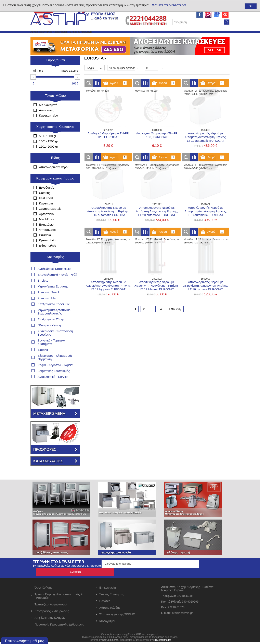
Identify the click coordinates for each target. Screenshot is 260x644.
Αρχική (38, 37)
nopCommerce (110, 642)
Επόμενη (175, 319)
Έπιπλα (43, 359)
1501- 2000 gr (48, 156)
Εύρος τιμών (55, 70)
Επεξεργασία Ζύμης (51, 329)
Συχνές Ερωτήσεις (112, 596)
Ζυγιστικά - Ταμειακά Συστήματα (51, 352)
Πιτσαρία (45, 245)
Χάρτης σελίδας (110, 609)
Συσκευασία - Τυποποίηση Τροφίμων (55, 343)
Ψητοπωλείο (47, 239)
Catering (45, 203)
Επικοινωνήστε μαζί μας (25, 641)
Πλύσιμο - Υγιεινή (49, 335)
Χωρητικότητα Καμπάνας (55, 137)
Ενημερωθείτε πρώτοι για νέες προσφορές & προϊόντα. (67, 575)
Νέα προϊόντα (79, 37)
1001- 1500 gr (48, 151)
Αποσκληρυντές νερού (54, 177)
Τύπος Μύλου (55, 105)
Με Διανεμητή (48, 115)
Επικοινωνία (137, 37)
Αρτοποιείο (46, 224)
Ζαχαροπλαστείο (50, 218)
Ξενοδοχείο (47, 197)
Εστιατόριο (46, 234)
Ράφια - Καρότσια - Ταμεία (55, 375)
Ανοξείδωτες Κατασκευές (54, 278)
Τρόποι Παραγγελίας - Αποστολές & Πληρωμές (59, 598)
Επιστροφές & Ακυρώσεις (52, 613)
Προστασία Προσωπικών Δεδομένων (59, 626)
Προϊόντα (56, 37)
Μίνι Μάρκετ (47, 229)
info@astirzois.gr (182, 615)
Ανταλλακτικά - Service (53, 386)
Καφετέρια (46, 213)
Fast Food (46, 208)
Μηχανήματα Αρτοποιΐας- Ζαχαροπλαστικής (54, 321)
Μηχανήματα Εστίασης (53, 296)
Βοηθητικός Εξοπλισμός (54, 381)
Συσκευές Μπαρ (48, 308)
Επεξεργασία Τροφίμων (54, 314)
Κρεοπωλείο (47, 250)
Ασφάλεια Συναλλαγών (50, 619)
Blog (98, 37)
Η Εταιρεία (115, 37)
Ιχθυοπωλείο (48, 255)
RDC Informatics (162, 642)
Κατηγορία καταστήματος (55, 188)
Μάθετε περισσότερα (169, 5)
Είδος (55, 168)
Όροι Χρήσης (43, 589)
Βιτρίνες (43, 290)
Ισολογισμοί (107, 623)
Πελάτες (105, 602)
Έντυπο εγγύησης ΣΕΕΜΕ (117, 616)
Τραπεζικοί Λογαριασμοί (51, 606)
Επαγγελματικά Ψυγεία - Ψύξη (58, 284)
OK (251, 6)
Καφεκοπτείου (48, 125)
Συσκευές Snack (49, 302)
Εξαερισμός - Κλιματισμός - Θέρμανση (56, 367)
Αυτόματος (46, 120)
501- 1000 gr (48, 146)
